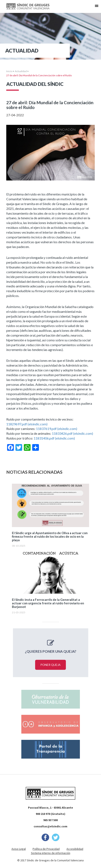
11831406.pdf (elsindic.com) (54, 438)
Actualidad (21, 71)
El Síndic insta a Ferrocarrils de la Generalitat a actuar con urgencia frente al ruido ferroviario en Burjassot (48, 603)
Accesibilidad (75, 849)
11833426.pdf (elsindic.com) (72, 433)
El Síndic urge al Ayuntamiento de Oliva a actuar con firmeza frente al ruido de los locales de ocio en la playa (50, 537)
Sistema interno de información (51, 853)
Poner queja (50, 665)
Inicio (9, 71)
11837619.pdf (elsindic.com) (57, 429)
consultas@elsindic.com (50, 826)
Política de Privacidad (46, 849)
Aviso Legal (19, 849)
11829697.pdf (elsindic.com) (27, 424)
